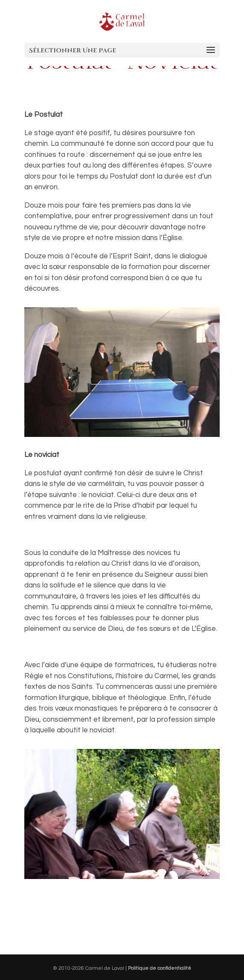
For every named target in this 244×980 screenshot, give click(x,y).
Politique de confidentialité (160, 968)
